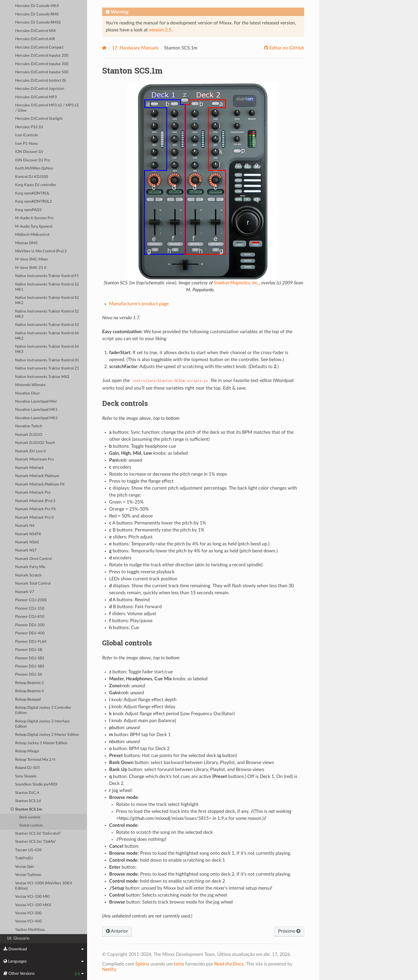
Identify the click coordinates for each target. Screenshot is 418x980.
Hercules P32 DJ (29, 127)
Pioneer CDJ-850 (30, 617)
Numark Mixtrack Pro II (34, 518)
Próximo (289, 931)
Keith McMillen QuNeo (34, 168)
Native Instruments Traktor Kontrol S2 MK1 (47, 287)
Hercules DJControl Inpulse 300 (42, 64)
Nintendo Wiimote (30, 385)
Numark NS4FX (28, 534)
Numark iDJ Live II (30, 451)
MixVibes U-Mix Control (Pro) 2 (41, 251)
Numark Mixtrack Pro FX (35, 509)
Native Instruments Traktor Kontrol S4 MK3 (47, 349)
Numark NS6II (27, 542)
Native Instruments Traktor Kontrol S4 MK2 (47, 336)
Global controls (31, 825)
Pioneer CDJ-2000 (31, 600)
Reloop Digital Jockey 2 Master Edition (47, 735)
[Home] (104, 48)
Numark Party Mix (30, 567)
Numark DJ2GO (29, 435)
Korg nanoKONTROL (32, 193)
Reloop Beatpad (28, 700)
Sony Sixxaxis (26, 776)
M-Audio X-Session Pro (34, 218)
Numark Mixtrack (29, 468)
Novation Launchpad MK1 (36, 410)
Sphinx (142, 964)
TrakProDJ (24, 858)
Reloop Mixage (27, 751)
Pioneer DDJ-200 (30, 625)
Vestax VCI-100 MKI (33, 897)
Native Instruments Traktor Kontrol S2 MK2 (47, 300)
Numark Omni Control (33, 559)
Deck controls (30, 817)
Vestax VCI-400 (28, 921)
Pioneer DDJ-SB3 (30, 666)
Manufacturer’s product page (139, 304)
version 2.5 (160, 30)
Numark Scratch (28, 575)
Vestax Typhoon (28, 875)
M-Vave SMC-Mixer (32, 259)
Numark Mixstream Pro (34, 459)
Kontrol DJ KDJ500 (32, 177)
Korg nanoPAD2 (28, 210)
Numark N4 (25, 526)
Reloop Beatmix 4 (29, 691)
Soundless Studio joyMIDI (36, 784)
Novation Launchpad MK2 (36, 418)
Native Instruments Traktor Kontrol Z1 (47, 368)
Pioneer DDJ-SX (29, 675)
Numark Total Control (33, 584)
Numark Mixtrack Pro (33, 493)
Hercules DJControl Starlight (39, 119)
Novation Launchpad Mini (36, 402)
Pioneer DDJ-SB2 (30, 658)
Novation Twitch (29, 426)
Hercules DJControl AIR (35, 39)
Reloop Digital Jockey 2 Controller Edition (43, 710)
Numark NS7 (26, 550)
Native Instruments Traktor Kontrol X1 (47, 360)
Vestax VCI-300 (28, 913)
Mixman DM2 (26, 243)
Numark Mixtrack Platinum (37, 476)
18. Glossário (18, 938)
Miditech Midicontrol (32, 235)
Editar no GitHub (286, 48)
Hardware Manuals (135, 48)
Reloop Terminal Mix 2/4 (35, 760)
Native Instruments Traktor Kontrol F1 (47, 276)
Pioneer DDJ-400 (30, 633)
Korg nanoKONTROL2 (34, 202)
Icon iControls (27, 135)
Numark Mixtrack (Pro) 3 (35, 501)
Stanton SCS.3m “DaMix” (36, 842)
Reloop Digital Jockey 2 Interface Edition (42, 724)
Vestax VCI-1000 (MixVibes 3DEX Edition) (44, 886)
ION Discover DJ (29, 152)
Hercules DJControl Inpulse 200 (42, 56)
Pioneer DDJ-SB (29, 650)
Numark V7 (25, 592)
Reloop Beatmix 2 (29, 683)
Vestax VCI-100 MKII (33, 905)
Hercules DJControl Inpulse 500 (42, 72)
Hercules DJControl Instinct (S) (40, 81)
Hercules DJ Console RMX (37, 14)
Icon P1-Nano (26, 144)
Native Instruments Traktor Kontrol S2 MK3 (47, 314)
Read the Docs (229, 964)
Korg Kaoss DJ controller (36, 185)
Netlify (109, 970)
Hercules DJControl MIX (35, 31)
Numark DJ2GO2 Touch (35, 443)
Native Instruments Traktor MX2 (42, 377)
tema (179, 964)
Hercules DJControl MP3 (36, 97)
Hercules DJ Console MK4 (37, 6)
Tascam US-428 (28, 850)
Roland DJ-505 (28, 768)
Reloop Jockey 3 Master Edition (41, 743)
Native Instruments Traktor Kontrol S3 (47, 325)
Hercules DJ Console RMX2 (38, 23)
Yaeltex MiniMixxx (30, 930)
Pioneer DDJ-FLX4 (31, 642)
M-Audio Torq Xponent (34, 227)
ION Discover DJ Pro (33, 160)
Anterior (117, 931)
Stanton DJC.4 (27, 793)
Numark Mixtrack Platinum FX (40, 484)
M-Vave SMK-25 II (31, 268)
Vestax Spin (25, 867)
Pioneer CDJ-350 (30, 609)
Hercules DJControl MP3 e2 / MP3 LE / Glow (47, 108)
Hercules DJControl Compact (39, 48)
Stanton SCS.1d (28, 801)
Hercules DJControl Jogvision (40, 89)
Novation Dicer (28, 393)
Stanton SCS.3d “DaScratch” (38, 834)
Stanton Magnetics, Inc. (236, 283)
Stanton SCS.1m (27, 810)
